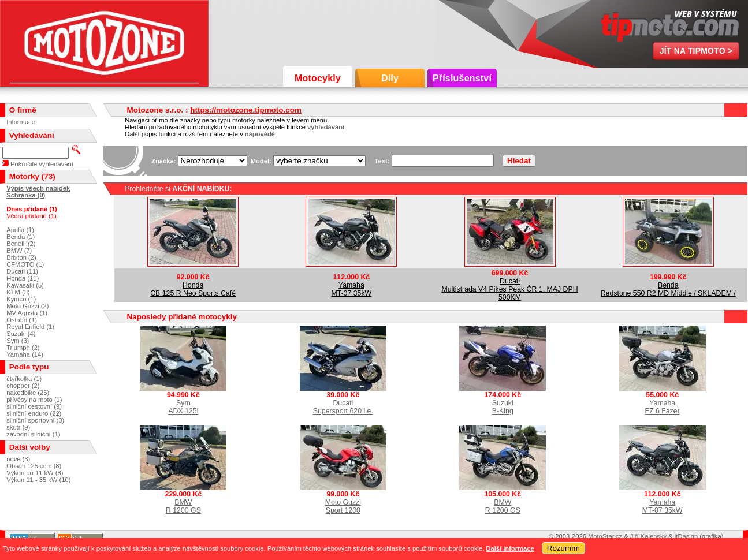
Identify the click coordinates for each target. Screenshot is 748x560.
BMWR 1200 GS (183, 506)
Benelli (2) (21, 244)
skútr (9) (18, 427)
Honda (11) (23, 278)
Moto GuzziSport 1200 (343, 506)
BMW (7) (19, 251)
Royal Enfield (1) (30, 327)
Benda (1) (21, 237)
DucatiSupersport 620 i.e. (343, 407)
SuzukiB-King (503, 407)
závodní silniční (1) (33, 434)
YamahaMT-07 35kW (351, 289)
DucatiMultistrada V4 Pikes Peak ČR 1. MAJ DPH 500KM (509, 289)
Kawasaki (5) (25, 285)
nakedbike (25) (28, 393)
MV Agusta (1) (27, 313)
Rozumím (563, 548)
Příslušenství (462, 78)
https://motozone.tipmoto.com (246, 110)
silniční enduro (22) (34, 413)
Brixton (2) (21, 257)
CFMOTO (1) (25, 264)
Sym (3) (18, 341)
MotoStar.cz (605, 536)
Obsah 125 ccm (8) (34, 466)
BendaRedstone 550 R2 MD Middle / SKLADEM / (668, 289)
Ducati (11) (22, 271)
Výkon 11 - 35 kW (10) (38, 480)
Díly (390, 78)
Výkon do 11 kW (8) (35, 473)
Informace (21, 122)
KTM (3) (18, 292)
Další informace (510, 548)
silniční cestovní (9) (34, 406)
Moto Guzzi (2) (27, 306)
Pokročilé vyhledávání (42, 164)
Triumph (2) (23, 348)
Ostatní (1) (22, 320)
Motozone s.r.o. (104, 43)
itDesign (686, 536)
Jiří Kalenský (648, 536)
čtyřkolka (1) (24, 379)
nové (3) (18, 459)
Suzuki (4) (21, 334)
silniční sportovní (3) (35, 420)
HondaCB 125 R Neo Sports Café (193, 289)
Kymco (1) (21, 299)
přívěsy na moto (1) (34, 400)
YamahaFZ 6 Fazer (663, 407)
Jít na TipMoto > (696, 51)
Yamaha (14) (25, 354)
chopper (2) (23, 386)
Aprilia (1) (20, 230)
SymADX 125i (183, 407)
